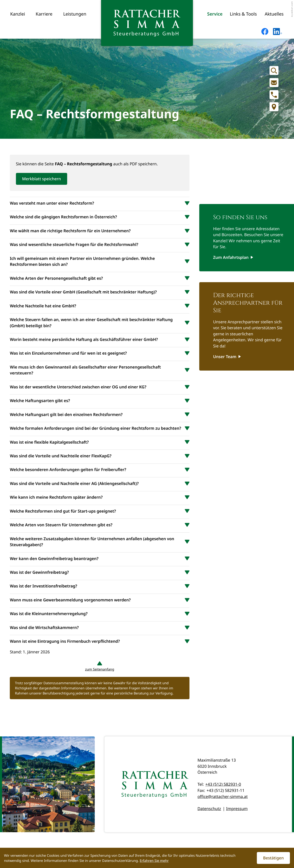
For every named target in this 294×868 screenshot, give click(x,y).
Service (215, 14)
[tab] (100, 203)
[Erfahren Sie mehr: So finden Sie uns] (233, 257)
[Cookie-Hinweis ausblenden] (273, 858)
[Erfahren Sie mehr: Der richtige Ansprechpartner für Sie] (227, 356)
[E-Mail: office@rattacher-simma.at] (274, 83)
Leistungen (75, 14)
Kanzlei (18, 14)
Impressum (237, 809)
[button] (274, 95)
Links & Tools (243, 14)
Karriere (44, 14)
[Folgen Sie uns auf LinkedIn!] (277, 32)
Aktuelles (274, 14)
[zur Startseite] (147, 23)
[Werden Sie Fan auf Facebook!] (265, 32)
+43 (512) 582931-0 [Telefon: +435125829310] (223, 784)
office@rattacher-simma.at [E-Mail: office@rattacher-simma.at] (223, 796)
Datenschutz (209, 809)
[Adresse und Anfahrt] (274, 107)
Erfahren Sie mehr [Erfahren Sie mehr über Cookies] (154, 861)
